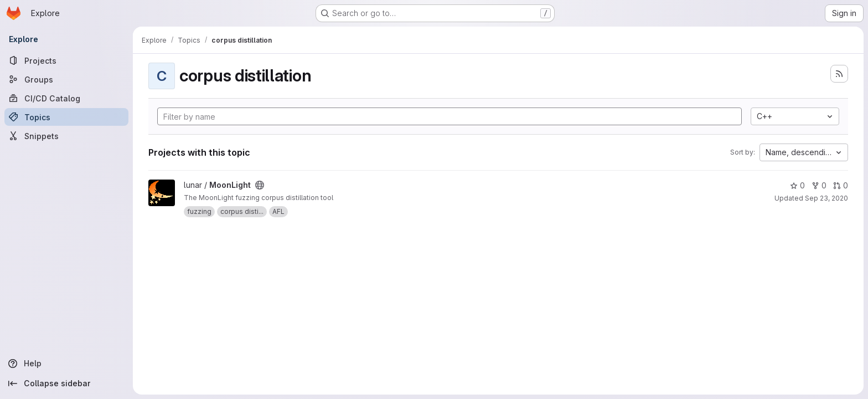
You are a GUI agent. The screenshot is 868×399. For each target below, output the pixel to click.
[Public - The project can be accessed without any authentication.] (260, 185)
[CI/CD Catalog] (66, 98)
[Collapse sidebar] (66, 383)
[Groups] (66, 79)
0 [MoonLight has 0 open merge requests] (841, 185)
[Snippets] (66, 136)
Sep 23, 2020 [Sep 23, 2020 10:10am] (826, 198)
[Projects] (66, 60)
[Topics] (66, 117)
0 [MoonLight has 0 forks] (819, 185)
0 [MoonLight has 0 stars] (797, 185)
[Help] (66, 364)
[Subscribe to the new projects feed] (839, 74)
